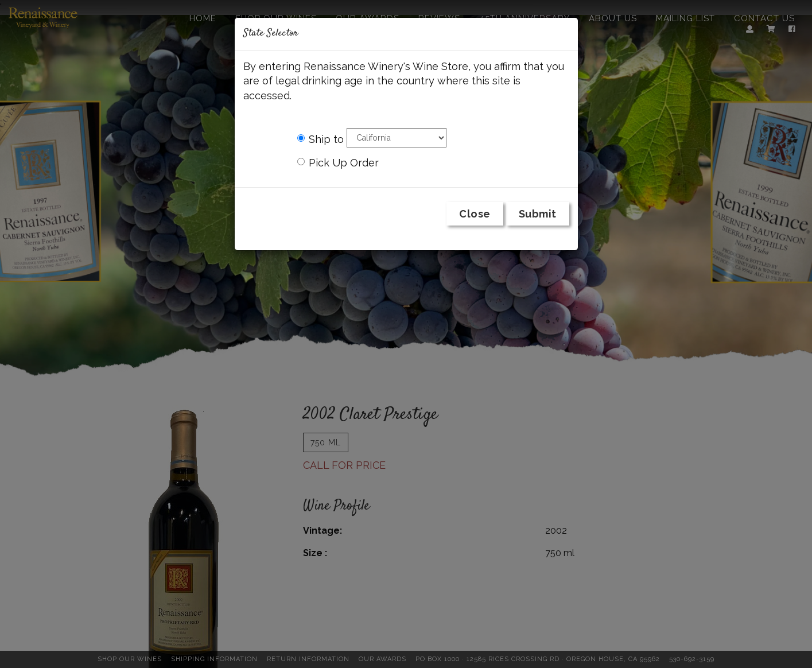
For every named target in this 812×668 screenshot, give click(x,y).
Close (475, 214)
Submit (538, 214)
